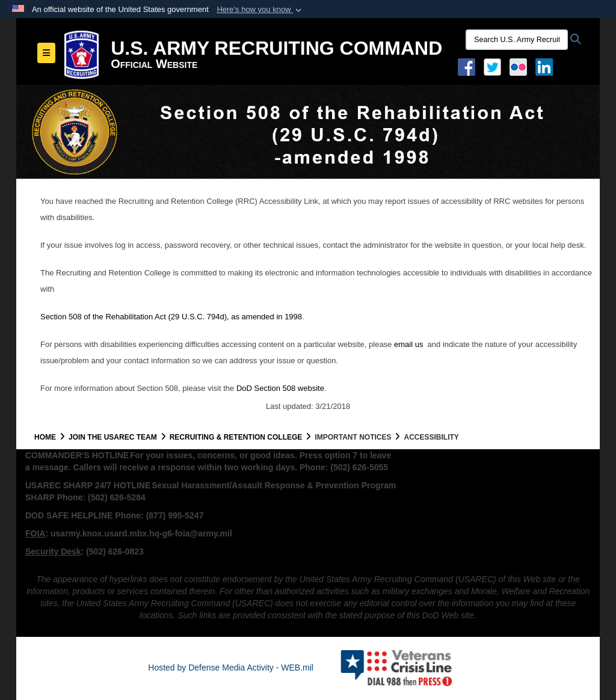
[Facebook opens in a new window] (467, 66)
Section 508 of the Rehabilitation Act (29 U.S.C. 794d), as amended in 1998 (171, 317)
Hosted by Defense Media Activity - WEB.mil (231, 668)
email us (410, 344)
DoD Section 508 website (280, 388)
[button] (260, 10)
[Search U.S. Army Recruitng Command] (517, 40)
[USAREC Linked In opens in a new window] (547, 66)
